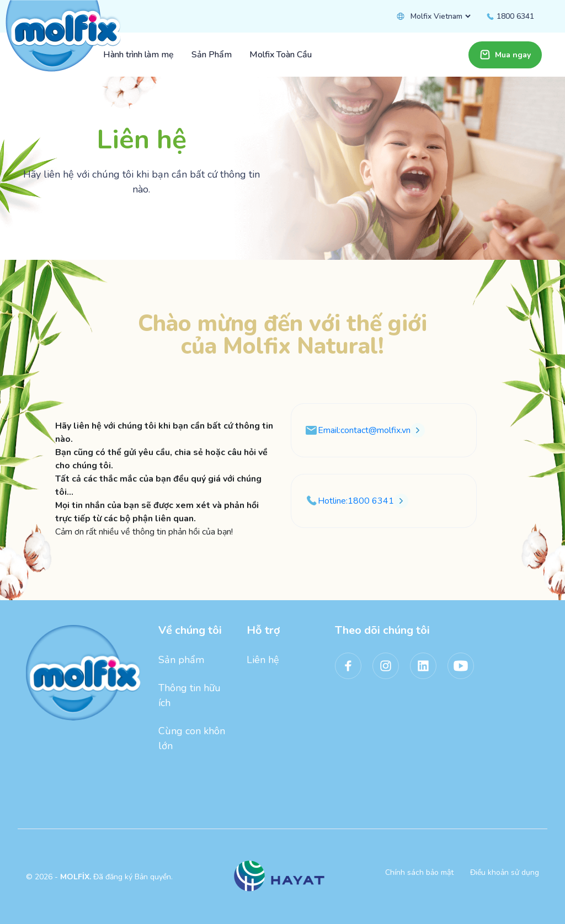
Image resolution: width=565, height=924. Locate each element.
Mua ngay (505, 55)
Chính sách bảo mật (419, 872)
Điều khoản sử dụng (505, 872)
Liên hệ (263, 660)
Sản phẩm (181, 660)
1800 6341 (510, 16)
